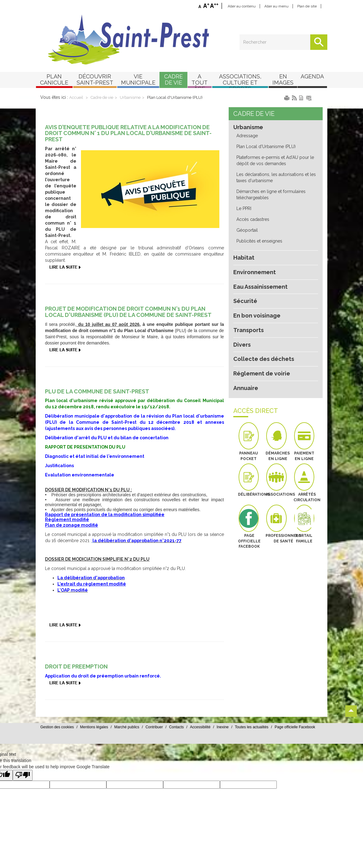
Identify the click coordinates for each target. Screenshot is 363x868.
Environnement (254, 260)
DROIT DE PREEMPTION (78, 673)
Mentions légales (129, 738)
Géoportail (246, 218)
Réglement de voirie (260, 361)
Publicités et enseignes (259, 229)
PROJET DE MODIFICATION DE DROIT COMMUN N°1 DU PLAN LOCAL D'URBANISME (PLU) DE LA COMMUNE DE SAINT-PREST (132, 318)
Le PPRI (244, 196)
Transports (248, 318)
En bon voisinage (256, 303)
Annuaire (245, 375)
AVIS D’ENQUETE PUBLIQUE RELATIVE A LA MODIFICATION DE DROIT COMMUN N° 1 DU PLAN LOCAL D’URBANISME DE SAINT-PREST (132, 146)
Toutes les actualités (287, 738)
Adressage (247, 123)
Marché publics (162, 738)
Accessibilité (236, 738)
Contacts (212, 738)
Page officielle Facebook (330, 738)
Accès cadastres (252, 207)
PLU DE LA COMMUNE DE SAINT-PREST (99, 398)
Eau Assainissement (260, 274)
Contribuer (190, 738)
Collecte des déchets (261, 346)
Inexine (258, 738)
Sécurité (244, 288)
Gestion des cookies (92, 738)
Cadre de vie (105, 104)
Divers (242, 332)
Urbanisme (133, 104)
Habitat (243, 245)
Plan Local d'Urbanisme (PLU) (177, 104)
